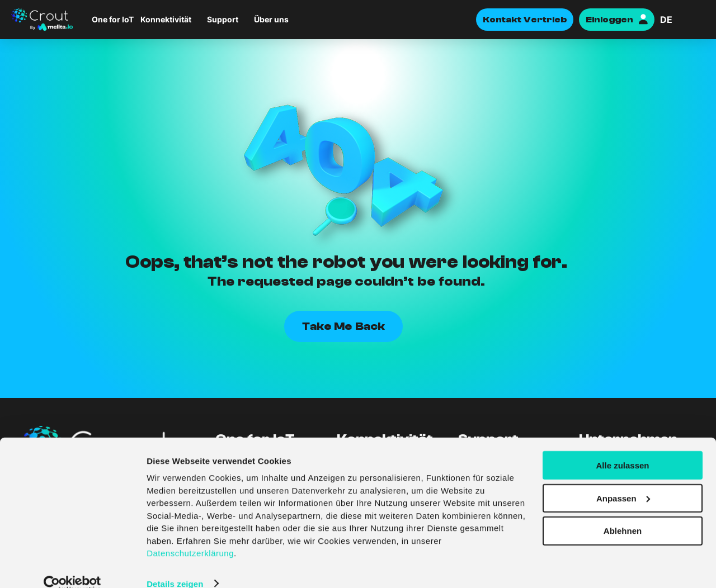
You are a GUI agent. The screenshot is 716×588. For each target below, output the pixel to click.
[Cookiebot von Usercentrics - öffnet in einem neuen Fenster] (72, 566)
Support (223, 20)
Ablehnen (623, 513)
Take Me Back (343, 326)
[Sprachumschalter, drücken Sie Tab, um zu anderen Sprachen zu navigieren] (682, 20)
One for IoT (113, 20)
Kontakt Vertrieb (525, 20)
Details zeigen (175, 566)
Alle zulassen (622, 447)
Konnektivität (166, 20)
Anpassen (623, 480)
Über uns (271, 20)
